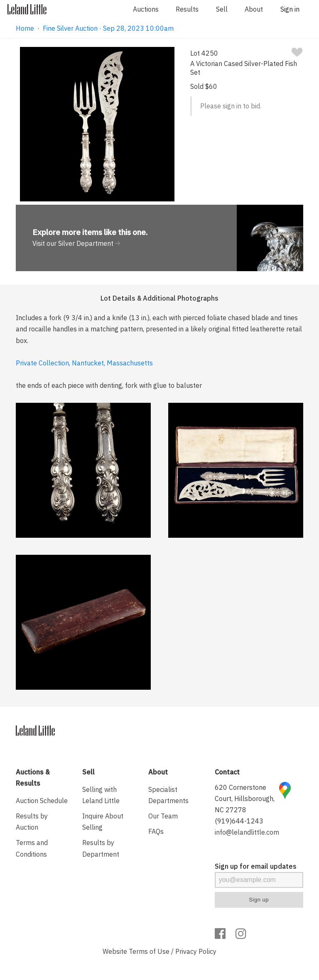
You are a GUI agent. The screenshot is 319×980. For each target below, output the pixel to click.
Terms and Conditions (32, 848)
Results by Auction (32, 822)
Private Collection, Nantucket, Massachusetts (84, 363)
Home (25, 28)
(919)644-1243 (239, 821)
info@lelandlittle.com (247, 832)
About (254, 9)
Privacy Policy (196, 951)
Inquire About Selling (103, 822)
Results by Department (101, 848)
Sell (222, 9)
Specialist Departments (168, 795)
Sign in (290, 9)
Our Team (163, 816)
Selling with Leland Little (101, 795)
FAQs (156, 831)
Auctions (146, 9)
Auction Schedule (42, 801)
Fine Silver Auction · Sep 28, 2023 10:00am (108, 28)
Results (187, 9)
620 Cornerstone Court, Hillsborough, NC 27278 (245, 799)
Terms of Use (149, 951)
